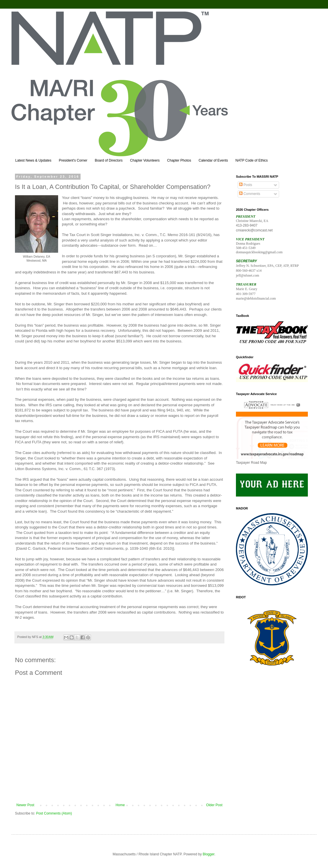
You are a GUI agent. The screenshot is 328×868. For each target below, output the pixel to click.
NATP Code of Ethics (251, 160)
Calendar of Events (213, 160)
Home (120, 805)
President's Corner (73, 160)
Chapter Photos (179, 160)
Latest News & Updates (33, 160)
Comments (250, 194)
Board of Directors (109, 160)
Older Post (214, 805)
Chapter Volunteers (145, 160)
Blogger (209, 854)
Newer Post (25, 805)
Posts (246, 185)
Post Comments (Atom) (54, 813)
